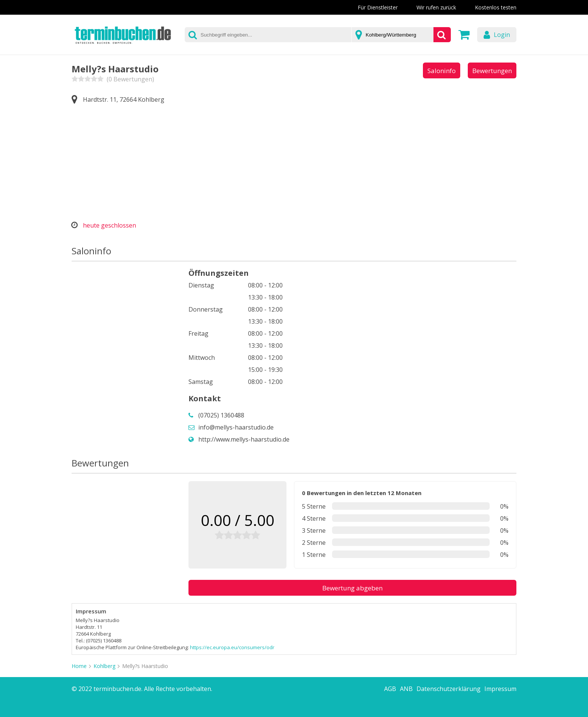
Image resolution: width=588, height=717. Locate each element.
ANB (406, 689)
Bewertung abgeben (352, 588)
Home (79, 666)
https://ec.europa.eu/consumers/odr (232, 647)
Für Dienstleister (378, 7)
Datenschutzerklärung (449, 689)
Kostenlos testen (496, 7)
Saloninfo (442, 71)
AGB (390, 689)
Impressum (500, 689)
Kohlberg (104, 666)
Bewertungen (492, 71)
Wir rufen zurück (436, 7)
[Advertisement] (294, 163)
